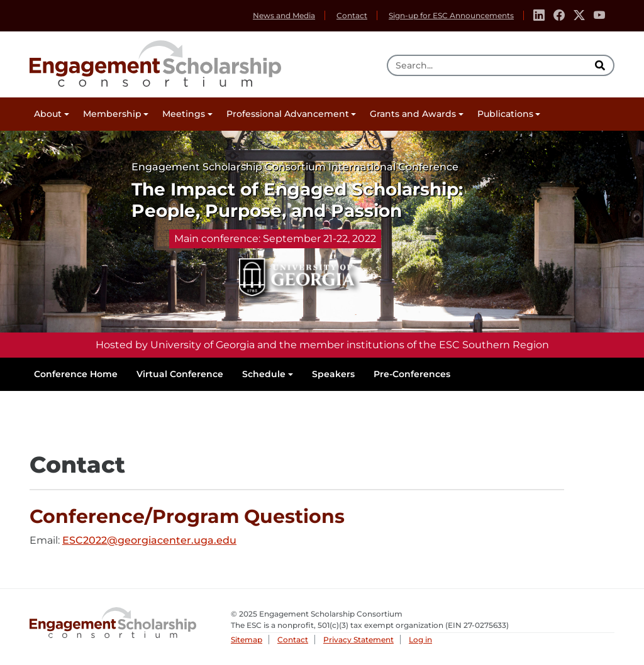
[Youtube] (599, 16)
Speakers (333, 374)
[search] (601, 65)
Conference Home (76, 374)
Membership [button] (112, 114)
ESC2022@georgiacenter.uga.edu (149, 541)
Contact (352, 15)
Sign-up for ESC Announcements (451, 15)
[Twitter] (579, 16)
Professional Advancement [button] (288, 114)
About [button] (48, 114)
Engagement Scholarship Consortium (155, 62)
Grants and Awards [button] (413, 114)
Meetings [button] (184, 114)
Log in (420, 640)
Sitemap (247, 640)
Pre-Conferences (412, 374)
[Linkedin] (539, 16)
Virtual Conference (180, 374)
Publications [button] (505, 114)
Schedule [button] (264, 374)
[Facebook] (559, 16)
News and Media (284, 15)
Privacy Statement (358, 640)
